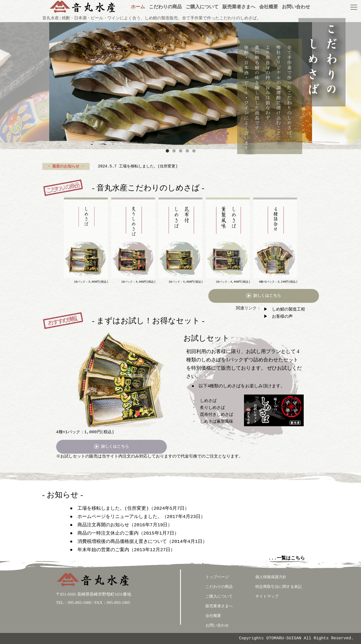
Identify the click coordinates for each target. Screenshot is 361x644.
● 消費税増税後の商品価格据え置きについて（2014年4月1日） (139, 542)
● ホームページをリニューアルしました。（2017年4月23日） (138, 517)
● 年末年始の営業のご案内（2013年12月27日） (123, 550)
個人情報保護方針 (271, 577)
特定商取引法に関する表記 (279, 587)
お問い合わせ (217, 625)
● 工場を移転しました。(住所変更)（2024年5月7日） (130, 508)
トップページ (217, 577)
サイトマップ (267, 596)
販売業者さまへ (219, 606)
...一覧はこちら (287, 558)
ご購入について (219, 596)
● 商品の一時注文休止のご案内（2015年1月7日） (124, 533)
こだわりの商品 (219, 587)
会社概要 (213, 616)
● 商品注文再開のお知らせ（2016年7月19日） (121, 525)
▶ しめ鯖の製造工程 (284, 309)
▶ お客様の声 (278, 316)
